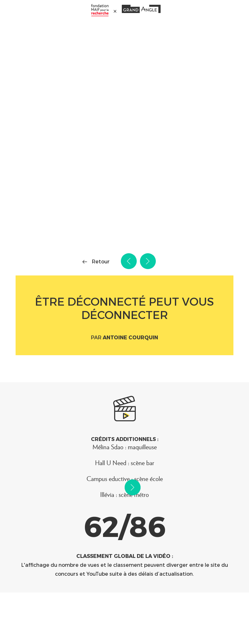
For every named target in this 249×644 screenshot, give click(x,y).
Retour (101, 261)
